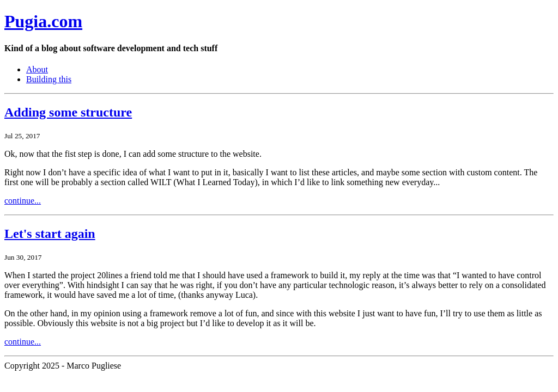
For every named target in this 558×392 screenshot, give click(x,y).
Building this (49, 79)
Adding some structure (68, 112)
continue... (23, 201)
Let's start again (50, 234)
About (37, 69)
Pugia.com (43, 21)
